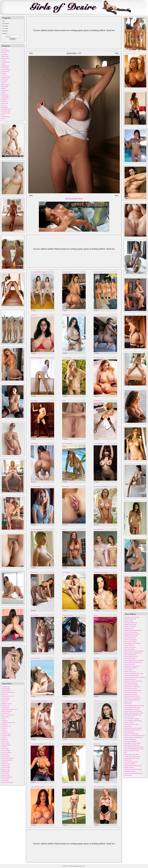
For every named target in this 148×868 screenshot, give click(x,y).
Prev (31, 53)
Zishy (3, 118)
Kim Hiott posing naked (131, 683)
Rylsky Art (5, 102)
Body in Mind (5, 58)
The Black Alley (6, 111)
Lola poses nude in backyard (132, 719)
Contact (4, 730)
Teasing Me (5, 732)
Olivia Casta (97, 701)
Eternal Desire (5, 71)
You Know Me (6, 769)
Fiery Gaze (96, 658)
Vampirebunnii (66, 315)
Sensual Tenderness (7, 711)
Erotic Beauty (5, 68)
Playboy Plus (5, 98)
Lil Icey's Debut (129, 670)
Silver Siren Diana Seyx (131, 623)
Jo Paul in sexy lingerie (131, 640)
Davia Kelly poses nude (131, 689)
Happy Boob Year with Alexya (132, 687)
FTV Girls (4, 75)
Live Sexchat (5, 28)
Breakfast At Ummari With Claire (133, 681)
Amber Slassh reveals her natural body (134, 705)
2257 (83, 866)
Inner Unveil (34, 572)
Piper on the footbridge (130, 741)
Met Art (4, 83)
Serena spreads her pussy (131, 657)
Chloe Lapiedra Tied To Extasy (133, 707)
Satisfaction (5, 762)
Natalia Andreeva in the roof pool (133, 737)
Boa (126, 752)
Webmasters (5, 31)
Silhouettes (5, 720)
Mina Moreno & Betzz (8, 758)
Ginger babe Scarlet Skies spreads (133, 769)
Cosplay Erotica (6, 62)
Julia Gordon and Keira (131, 655)
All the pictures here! (74, 199)
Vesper (64, 401)
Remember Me (6, 775)
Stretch (4, 719)
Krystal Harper (97, 401)
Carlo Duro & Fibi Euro (8, 692)
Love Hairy (5, 81)
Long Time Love (6, 713)
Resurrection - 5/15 (74, 53)
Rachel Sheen (128, 726)
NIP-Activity (5, 90)
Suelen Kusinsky (66, 272)
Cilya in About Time (130, 664)
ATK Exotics (5, 56)
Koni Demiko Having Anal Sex (70, 701)
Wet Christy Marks (67, 444)
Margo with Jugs (129, 621)
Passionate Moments (7, 777)
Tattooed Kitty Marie (130, 658)
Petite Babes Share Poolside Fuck (133, 662)
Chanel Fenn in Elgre (130, 647)
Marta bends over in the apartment (133, 728)
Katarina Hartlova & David (132, 751)
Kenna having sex (35, 658)
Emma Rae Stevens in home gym (133, 711)
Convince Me (5, 773)
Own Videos (5, 26)
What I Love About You (8, 715)
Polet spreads (66, 486)
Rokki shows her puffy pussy (132, 745)
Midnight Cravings (7, 704)
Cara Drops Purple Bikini (131, 762)
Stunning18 (5, 107)
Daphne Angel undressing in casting (134, 713)
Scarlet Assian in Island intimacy (133, 653)
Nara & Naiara (66, 572)
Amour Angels (6, 51)
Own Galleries (6, 24)
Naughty (33, 310)
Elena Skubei (34, 401)
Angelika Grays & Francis (9, 722)
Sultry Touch (128, 704)
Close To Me (5, 781)
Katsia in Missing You (130, 739)
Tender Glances (6, 766)
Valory (64, 529)
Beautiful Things (6, 745)
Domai (4, 64)
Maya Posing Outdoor (68, 744)
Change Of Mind (6, 736)
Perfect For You (6, 764)
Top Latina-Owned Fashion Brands (134, 773)
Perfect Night (5, 749)
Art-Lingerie (5, 55)
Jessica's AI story (129, 645)
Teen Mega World (6, 109)
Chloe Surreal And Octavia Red (39, 701)
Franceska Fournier (36, 486)
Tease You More (6, 768)
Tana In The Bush (67, 358)
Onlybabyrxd (97, 315)
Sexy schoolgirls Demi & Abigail (133, 720)
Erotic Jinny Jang (129, 628)
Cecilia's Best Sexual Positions (132, 756)
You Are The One (6, 726)
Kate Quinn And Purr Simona (38, 272)
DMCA (65, 866)
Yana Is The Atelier (129, 764)
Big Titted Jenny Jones (37, 529)
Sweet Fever (5, 741)
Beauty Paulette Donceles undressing (134, 660)
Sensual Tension (6, 689)
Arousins (4, 53)
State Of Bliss (5, 717)
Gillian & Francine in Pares (132, 675)
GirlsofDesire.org (77, 866)
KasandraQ (96, 744)
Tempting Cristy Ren (68, 615)
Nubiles (4, 92)
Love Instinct (5, 754)
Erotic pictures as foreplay (131, 685)
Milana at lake (128, 760)
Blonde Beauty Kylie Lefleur (132, 634)
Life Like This (5, 779)
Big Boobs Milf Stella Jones (101, 486)
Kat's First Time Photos (37, 358)
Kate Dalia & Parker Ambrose (132, 730)
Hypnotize (4, 724)
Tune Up (4, 737)
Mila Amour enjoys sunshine (132, 617)
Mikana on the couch (130, 672)
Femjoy (4, 73)
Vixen (3, 115)
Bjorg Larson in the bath (131, 694)
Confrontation (5, 707)
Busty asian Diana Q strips (131, 724)
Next (117, 53)
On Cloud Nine (6, 698)
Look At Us (5, 702)
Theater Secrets (6, 687)
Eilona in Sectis (129, 702)
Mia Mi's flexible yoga (130, 619)
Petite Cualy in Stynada (131, 642)
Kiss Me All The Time (8, 783)
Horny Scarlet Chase (99, 787)
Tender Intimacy (6, 690)
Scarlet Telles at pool (68, 787)
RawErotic (5, 100)
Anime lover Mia (129, 768)
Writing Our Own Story (8, 696)
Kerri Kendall (128, 775)
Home (4, 21)
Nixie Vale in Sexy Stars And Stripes (134, 651)
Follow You (5, 739)
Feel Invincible (6, 756)
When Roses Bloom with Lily (132, 696)
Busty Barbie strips (99, 358)
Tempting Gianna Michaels (101, 572)
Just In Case (5, 694)
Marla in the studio (129, 717)
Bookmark (5, 33)
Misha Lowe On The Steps (131, 754)
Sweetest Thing (6, 751)
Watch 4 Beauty (6, 117)
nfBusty (4, 88)
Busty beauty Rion (98, 444)
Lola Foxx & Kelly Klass (131, 632)
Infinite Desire (6, 700)
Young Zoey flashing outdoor (132, 666)
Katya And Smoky (98, 529)
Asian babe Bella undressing (132, 700)
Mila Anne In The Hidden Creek (133, 715)
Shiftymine (34, 315)
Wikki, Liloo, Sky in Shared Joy (133, 698)
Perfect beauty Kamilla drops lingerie (134, 749)
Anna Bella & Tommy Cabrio (9, 709)
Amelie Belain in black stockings (133, 690)
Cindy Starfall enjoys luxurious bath (134, 747)
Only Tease (5, 94)
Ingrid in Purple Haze (130, 679)
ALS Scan (4, 49)
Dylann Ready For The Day (132, 709)
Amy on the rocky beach (131, 692)
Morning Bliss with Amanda (132, 758)
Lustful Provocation (7, 760)
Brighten (96, 615)
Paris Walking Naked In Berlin (132, 643)
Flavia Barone (34, 615)
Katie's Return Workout (131, 668)
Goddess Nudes (6, 77)
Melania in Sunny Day (130, 625)
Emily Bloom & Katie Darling (132, 743)
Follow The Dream (7, 752)
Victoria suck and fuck (68, 658)
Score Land (5, 103)
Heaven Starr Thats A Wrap (132, 734)
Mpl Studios (5, 87)
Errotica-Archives (6, 70)
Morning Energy (6, 771)
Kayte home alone (129, 732)
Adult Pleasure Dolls (130, 771)
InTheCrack (5, 79)
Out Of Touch (5, 743)
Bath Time (4, 728)
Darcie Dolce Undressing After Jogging (135, 736)
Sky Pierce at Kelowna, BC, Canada (134, 673)
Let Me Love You (6, 734)
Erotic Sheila (34, 444)
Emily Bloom (5, 66)
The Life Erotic (6, 113)
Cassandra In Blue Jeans (37, 744)
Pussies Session (98, 272)
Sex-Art (4, 105)
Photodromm (5, 96)
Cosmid (4, 60)
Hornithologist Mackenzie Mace (133, 630)
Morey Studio (5, 85)
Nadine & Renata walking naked (133, 766)
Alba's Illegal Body (129, 649)
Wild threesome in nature (131, 636)
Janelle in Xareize (129, 722)
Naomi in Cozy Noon (130, 626)
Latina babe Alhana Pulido (38, 787)
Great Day (4, 747)
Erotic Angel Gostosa (130, 638)
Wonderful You (6, 705)
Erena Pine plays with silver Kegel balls (135, 677)
